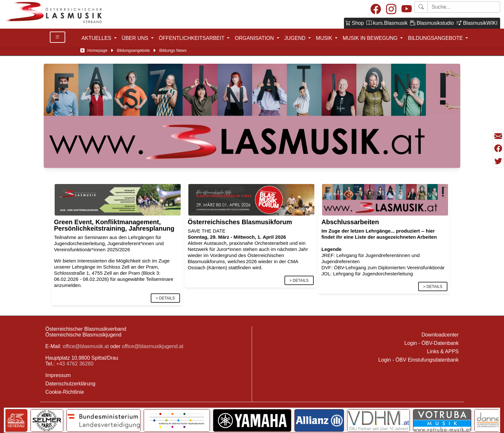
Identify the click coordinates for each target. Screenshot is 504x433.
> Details (165, 298)
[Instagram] (391, 9)
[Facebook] (376, 9)
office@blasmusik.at (86, 346)
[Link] (118, 199)
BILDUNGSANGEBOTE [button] (436, 38)
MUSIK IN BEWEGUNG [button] (371, 38)
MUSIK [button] (325, 38)
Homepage (98, 50)
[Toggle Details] (58, 37)
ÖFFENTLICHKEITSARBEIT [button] (192, 38)
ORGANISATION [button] (255, 38)
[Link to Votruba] (442, 420)
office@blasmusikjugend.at (153, 346)
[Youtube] (407, 9)
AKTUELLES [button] (97, 38)
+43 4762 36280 (75, 364)
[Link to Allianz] (319, 420)
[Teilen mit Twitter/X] (498, 161)
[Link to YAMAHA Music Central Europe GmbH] (252, 420)
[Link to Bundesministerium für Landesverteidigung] (104, 420)
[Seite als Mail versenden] (498, 136)
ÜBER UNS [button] (136, 38)
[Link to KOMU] (177, 420)
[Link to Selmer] (47, 420)
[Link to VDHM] (378, 420)
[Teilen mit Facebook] (498, 149)
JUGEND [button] (296, 38)
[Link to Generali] (16, 420)
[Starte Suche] (464, 7)
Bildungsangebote (133, 50)
